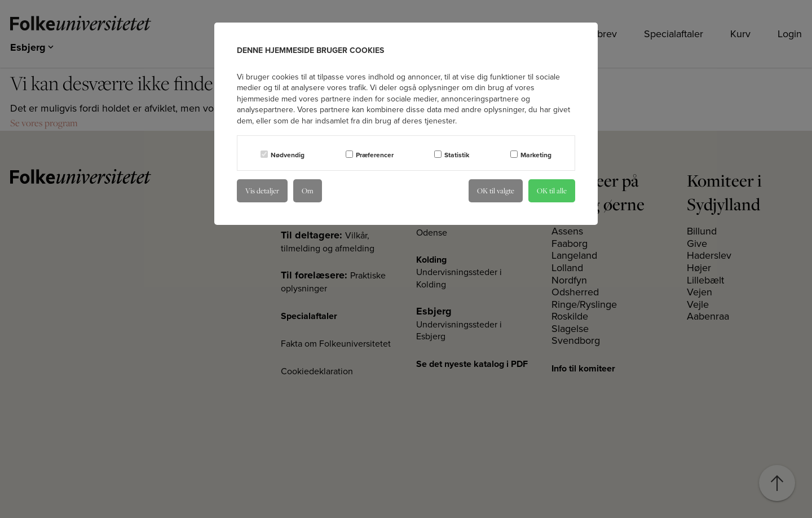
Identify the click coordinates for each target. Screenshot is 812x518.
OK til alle (552, 191)
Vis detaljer (262, 191)
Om (308, 191)
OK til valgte (496, 191)
